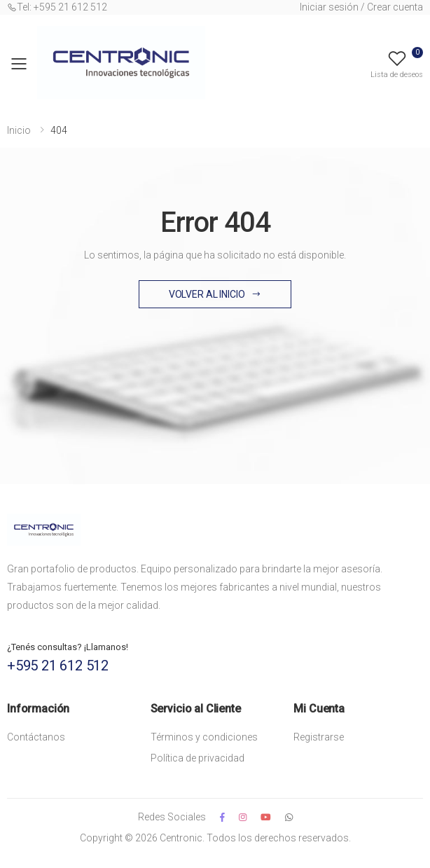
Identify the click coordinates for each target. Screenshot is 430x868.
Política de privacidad (197, 758)
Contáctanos (36, 737)
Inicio (19, 130)
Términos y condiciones (204, 737)
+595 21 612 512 (58, 666)
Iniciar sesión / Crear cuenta (361, 7)
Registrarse (319, 737)
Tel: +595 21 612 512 (57, 7)
